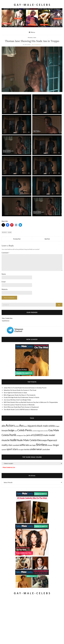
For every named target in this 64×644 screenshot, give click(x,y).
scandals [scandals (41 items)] (16, 445)
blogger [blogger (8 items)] (57, 426)
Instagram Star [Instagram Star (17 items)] (21, 435)
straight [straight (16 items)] (21, 449)
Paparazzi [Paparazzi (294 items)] (52, 440)
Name (4, 274)
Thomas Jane (32, 37)
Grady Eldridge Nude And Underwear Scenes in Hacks (21, 397)
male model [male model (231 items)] (49, 435)
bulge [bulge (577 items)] (11, 430)
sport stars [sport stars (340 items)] (12, 449)
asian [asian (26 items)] (17, 426)
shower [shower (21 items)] (50, 445)
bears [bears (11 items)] (26, 426)
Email (4, 282)
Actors (4, 232)
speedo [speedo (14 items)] (4, 449)
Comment (5, 253)
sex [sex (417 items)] (27, 445)
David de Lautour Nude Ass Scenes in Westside (19, 405)
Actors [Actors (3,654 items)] (10, 425)
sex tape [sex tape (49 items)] (32, 445)
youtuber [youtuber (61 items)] (46, 449)
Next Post (47, 239)
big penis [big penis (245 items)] (32, 426)
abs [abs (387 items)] (3, 426)
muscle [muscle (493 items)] (5, 440)
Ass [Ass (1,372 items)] (21, 426)
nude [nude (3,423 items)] (13, 440)
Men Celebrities (7, 318)
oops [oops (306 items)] (45, 440)
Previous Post (17, 239)
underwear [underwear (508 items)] (36, 449)
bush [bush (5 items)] (16, 431)
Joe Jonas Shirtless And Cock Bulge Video (17, 400)
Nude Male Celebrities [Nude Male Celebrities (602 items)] (29, 440)
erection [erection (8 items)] (46, 431)
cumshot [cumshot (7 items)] (35, 431)
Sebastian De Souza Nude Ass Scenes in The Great (20, 390)
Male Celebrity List (9, 467)
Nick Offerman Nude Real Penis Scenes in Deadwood (21, 407)
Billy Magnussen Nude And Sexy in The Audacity (20, 395)
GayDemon (6, 321)
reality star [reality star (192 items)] (7, 445)
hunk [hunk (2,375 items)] (13, 435)
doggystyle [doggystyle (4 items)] (40, 431)
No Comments (37, 45)
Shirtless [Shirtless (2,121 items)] (42, 445)
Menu (32, 32)
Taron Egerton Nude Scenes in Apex (15, 393)
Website (5, 289)
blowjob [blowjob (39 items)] (5, 431)
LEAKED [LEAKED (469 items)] (38, 435)
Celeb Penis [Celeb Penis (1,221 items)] (25, 430)
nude (10, 232)
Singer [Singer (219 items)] (56, 445)
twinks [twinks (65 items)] (27, 449)
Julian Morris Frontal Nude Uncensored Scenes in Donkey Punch (25, 388)
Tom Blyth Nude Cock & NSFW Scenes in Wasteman (21, 409)
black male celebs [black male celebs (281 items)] (46, 426)
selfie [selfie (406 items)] (22, 445)
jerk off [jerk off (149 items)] (30, 435)
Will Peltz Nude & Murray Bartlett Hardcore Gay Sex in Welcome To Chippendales (31, 402)
